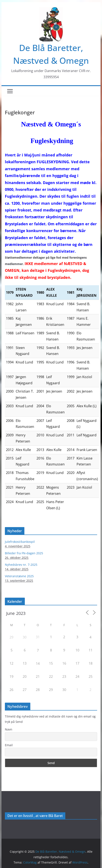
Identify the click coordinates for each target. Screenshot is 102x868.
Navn (9, 729)
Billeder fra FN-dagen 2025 (24, 553)
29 (11, 637)
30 (25, 637)
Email (9, 745)
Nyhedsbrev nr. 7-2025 (21, 565)
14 (38, 664)
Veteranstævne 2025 (19, 576)
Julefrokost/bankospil (20, 542)
